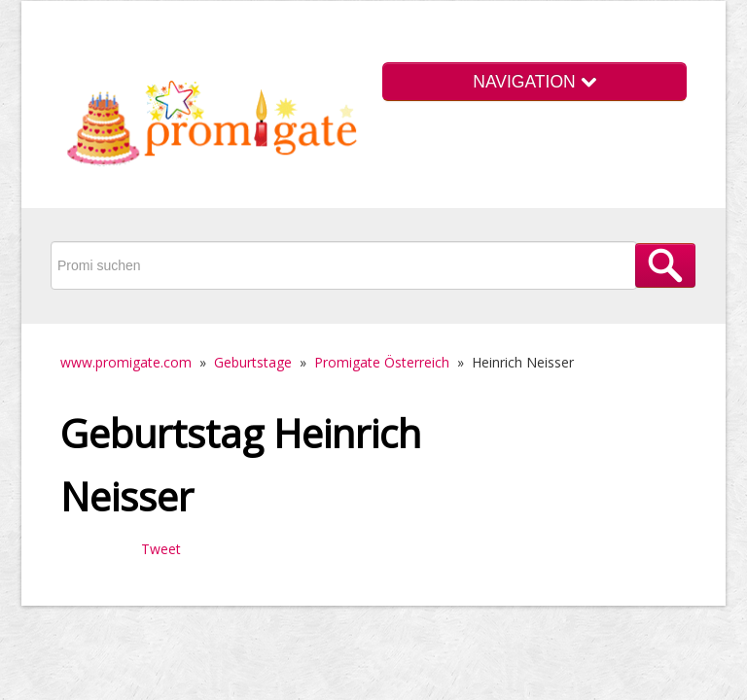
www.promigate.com (126, 362)
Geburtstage (253, 362)
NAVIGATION (534, 82)
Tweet (161, 549)
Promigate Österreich (382, 362)
